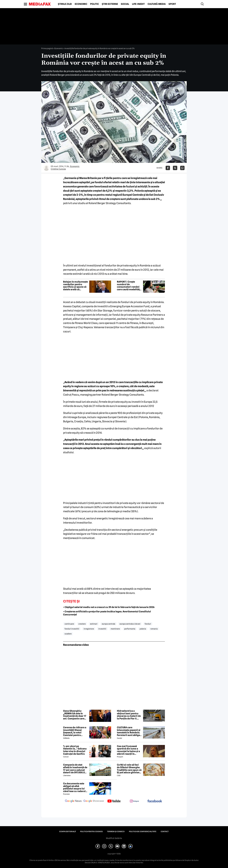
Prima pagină (47, 48)
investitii (102, 629)
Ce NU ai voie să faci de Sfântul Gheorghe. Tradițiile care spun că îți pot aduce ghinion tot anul (129, 769)
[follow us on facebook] (155, 801)
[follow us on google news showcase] (94, 801)
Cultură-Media (157, 4)
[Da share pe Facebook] (168, 168)
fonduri (148, 624)
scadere (68, 634)
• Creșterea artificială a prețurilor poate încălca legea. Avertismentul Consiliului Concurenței (107, 613)
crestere (82, 624)
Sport (172, 4)
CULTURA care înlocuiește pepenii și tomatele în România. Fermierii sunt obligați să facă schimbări (129, 731)
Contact (165, 832)
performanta (130, 629)
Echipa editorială (68, 832)
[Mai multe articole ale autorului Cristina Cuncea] (46, 168)
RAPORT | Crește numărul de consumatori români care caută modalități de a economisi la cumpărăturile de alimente (129, 286)
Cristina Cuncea (58, 169)
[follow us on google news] (73, 801)
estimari (94, 624)
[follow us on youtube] (114, 801)
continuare (69, 624)
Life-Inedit (138, 4)
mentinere (115, 629)
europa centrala (108, 624)
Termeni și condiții (116, 832)
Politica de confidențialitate (143, 832)
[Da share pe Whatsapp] (182, 168)
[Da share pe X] (175, 168)
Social (125, 4)
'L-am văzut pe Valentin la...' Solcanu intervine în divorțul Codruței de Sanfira (75, 750)
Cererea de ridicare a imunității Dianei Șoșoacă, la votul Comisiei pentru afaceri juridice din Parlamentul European (75, 731)
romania (154, 629)
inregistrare (89, 629)
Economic (81, 4)
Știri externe (110, 4)
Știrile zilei (65, 4)
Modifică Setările (114, 838)
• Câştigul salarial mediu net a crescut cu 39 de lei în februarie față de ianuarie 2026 (109, 607)
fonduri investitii (72, 629)
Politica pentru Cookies (91, 832)
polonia (143, 629)
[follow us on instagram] (134, 801)
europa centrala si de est (130, 624)
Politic (95, 4)
